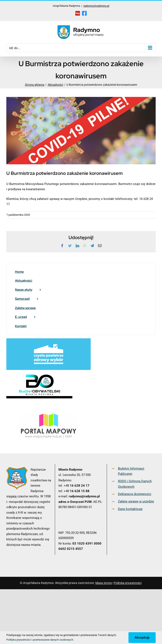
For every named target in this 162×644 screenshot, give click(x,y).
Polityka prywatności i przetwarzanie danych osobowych (40, 640)
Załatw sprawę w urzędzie (136, 501)
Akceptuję (142, 637)
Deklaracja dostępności (135, 494)
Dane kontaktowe (130, 509)
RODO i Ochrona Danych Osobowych (135, 484)
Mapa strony (104, 583)
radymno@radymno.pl (96, 6)
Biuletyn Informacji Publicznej (131, 471)
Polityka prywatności (128, 583)
